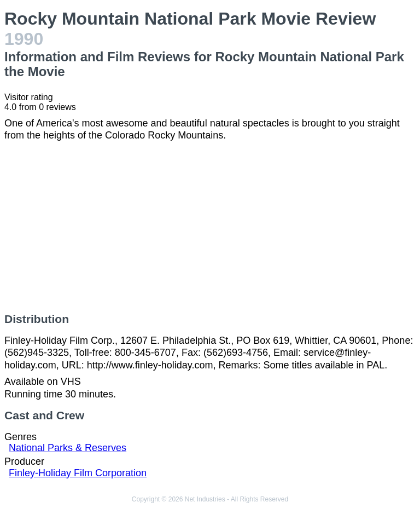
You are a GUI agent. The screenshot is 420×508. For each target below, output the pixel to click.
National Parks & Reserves (68, 448)
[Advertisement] (210, 227)
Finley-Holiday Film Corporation (78, 473)
